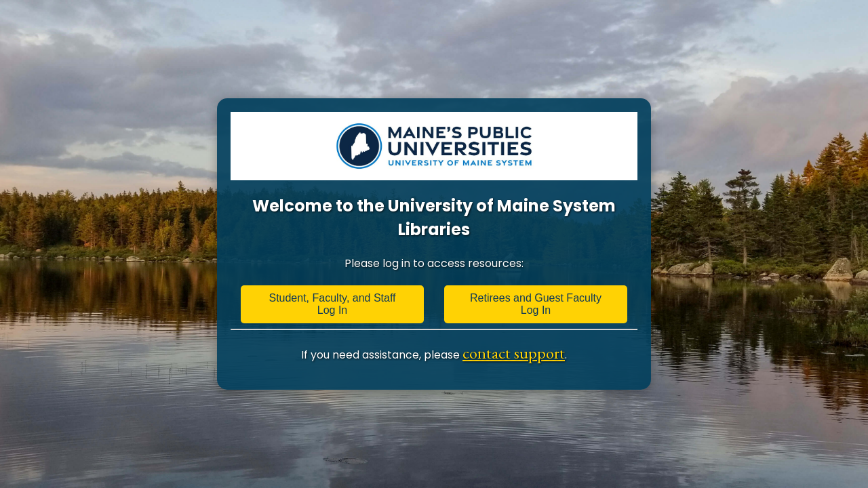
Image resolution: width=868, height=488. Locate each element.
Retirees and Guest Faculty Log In (536, 304)
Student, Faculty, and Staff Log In (332, 304)
